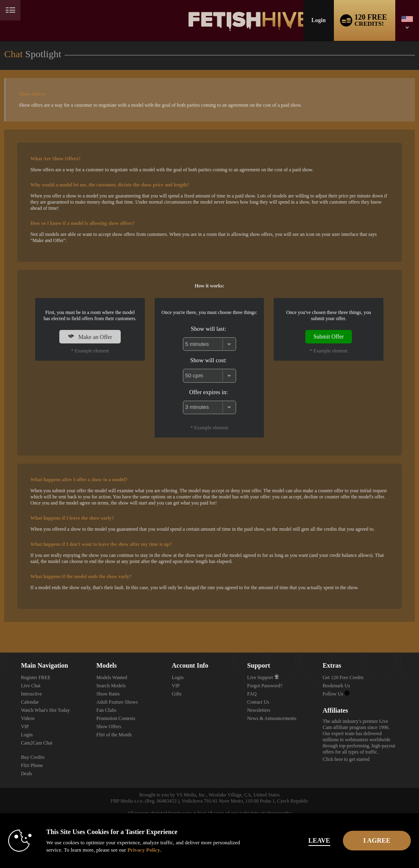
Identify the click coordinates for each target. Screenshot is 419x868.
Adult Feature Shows (117, 702)
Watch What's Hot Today (45, 710)
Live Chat (31, 686)
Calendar (30, 702)
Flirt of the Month (114, 735)
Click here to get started (346, 759)
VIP (25, 727)
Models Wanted (112, 677)
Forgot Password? (265, 686)
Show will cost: (209, 360)
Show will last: (208, 329)
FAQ (252, 694)
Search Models (111, 686)
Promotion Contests (116, 718)
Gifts (177, 694)
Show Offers (109, 727)
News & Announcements (272, 718)
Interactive (31, 694)
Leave (291, 840)
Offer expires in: (208, 392)
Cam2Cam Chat (37, 743)
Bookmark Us (336, 686)
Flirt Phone (32, 765)
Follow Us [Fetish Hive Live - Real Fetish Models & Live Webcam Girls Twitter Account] (336, 694)
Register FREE (36, 677)
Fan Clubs (106, 710)
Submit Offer (329, 336)
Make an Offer (90, 337)
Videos (28, 718)
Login (319, 20)
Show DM (0, 622)
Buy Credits (33, 757)
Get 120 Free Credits (343, 677)
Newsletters (259, 710)
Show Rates (108, 694)
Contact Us (258, 702)
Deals (26, 774)
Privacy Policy (172, 850)
